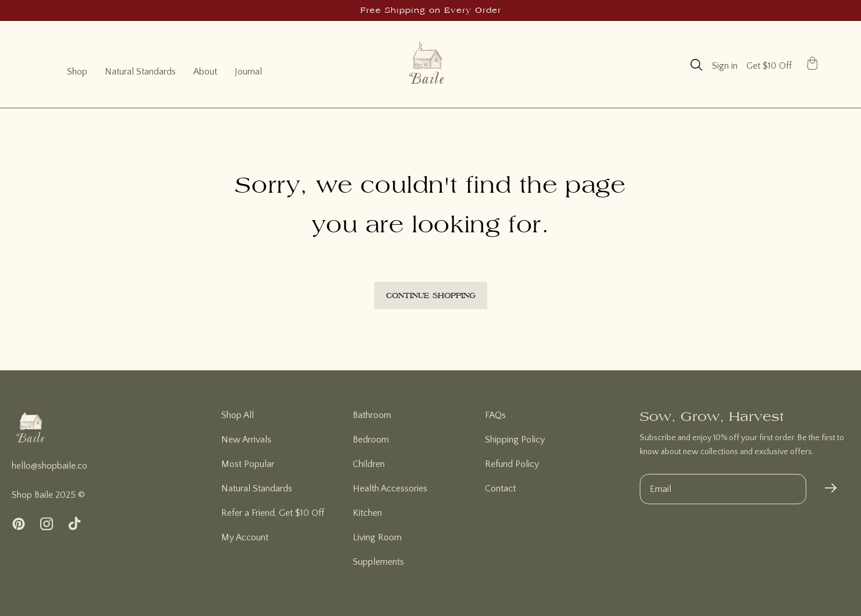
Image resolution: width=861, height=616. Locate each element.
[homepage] (30, 433)
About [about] (205, 72)
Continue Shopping (431, 295)
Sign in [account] (725, 66)
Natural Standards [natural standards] (140, 72)
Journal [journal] (248, 72)
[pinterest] (19, 525)
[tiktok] (75, 524)
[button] (696, 66)
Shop (77, 72)
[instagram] (47, 525)
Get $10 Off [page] (769, 66)
